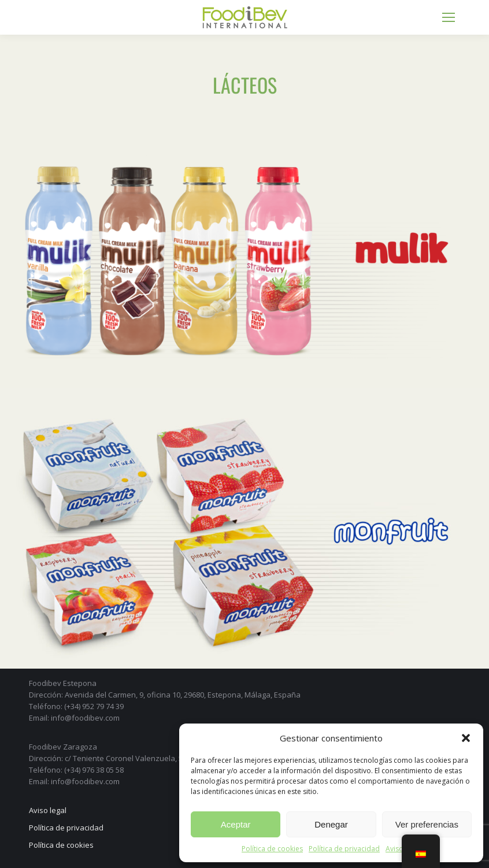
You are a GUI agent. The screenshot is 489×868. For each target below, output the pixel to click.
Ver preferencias (427, 824)
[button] (466, 738)
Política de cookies (272, 849)
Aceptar (236, 824)
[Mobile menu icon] (449, 17)
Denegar (331, 824)
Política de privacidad (344, 849)
